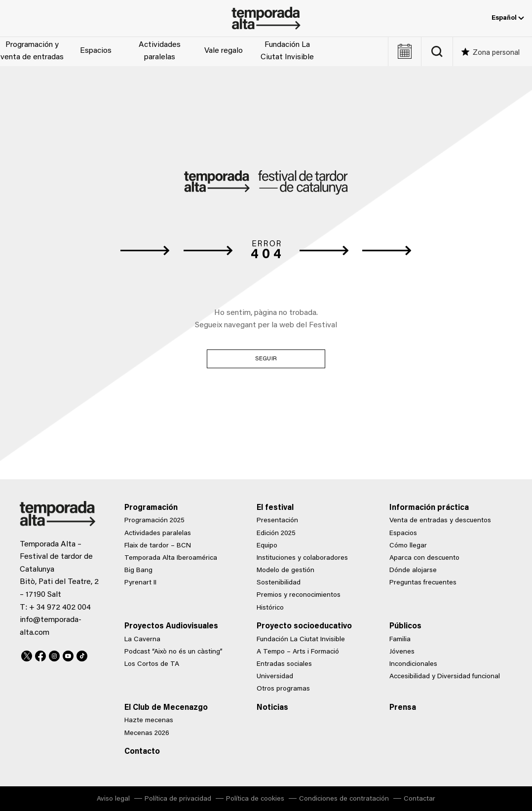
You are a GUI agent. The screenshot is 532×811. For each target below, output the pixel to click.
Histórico (270, 608)
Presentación (277, 521)
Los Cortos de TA (152, 664)
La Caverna (142, 640)
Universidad (275, 677)
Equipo (267, 546)
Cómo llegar (408, 546)
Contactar (419, 799)
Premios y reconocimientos (299, 595)
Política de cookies (255, 799)
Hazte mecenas (149, 721)
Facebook (40, 655)
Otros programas (283, 689)
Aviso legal (113, 799)
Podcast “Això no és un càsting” (173, 652)
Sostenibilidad (279, 583)
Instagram (54, 655)
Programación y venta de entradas (32, 51)
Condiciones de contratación (344, 799)
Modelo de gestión (285, 571)
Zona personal (496, 53)
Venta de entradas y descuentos (440, 521)
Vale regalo (224, 51)
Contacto (142, 752)
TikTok (82, 655)
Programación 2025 (154, 521)
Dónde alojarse (413, 571)
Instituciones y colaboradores (302, 558)
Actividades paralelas (160, 51)
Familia (400, 640)
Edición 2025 (276, 534)
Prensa (403, 708)
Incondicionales (413, 664)
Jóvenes (402, 652)
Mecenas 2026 (147, 734)
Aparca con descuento (424, 558)
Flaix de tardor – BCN (158, 546)
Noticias (272, 708)
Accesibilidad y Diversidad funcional (445, 677)
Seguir (266, 359)
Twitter (27, 655)
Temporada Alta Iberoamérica (171, 558)
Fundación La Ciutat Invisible (287, 51)
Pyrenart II (140, 583)
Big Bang (138, 571)
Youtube (68, 655)
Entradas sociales (284, 664)
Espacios (96, 51)
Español (508, 18)
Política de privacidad (178, 799)
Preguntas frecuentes (423, 583)
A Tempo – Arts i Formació (298, 652)
